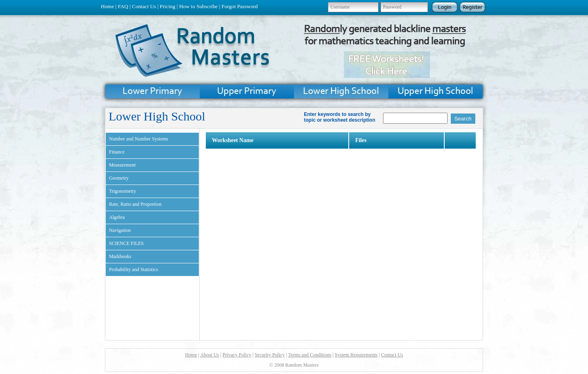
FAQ (123, 6)
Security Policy (270, 355)
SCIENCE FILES (126, 243)
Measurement (122, 165)
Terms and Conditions (310, 355)
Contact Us (144, 6)
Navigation (120, 230)
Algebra (117, 217)
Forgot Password (239, 6)
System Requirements (356, 355)
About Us (209, 355)
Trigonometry (122, 191)
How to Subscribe (199, 6)
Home (107, 6)
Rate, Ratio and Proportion (135, 204)
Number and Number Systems (139, 139)
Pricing (167, 6)
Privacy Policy (237, 355)
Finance (117, 152)
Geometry (119, 178)
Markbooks (120, 256)
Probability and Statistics (134, 269)
